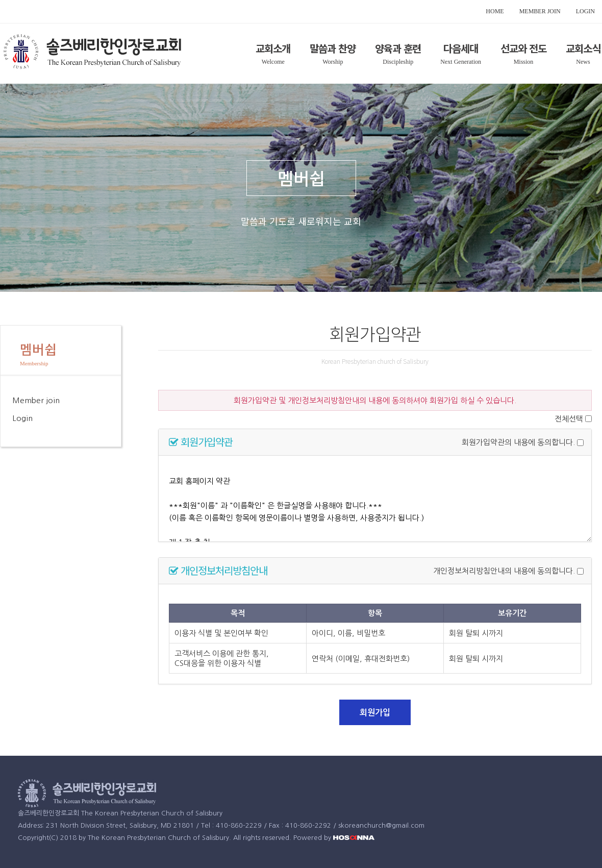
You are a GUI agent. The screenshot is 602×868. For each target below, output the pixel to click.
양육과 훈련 (398, 48)
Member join (36, 400)
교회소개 (273, 48)
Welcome (273, 62)
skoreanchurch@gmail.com (381, 825)
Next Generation (461, 62)
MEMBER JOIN (540, 11)
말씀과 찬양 (333, 48)
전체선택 (569, 419)
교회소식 (583, 48)
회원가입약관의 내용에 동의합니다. (518, 443)
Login (22, 418)
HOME (495, 11)
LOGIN (585, 11)
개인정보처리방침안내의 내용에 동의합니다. (504, 571)
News (583, 62)
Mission (524, 62)
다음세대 (461, 48)
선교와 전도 (523, 48)
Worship (333, 62)
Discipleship (398, 62)
